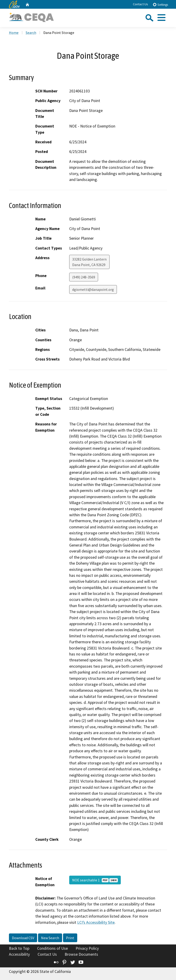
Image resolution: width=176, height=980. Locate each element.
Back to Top (19, 948)
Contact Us (140, 4)
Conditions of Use (52, 948)
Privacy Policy (87, 948)
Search (31, 33)
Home (14, 33)
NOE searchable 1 (95, 880)
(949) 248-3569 (84, 277)
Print (70, 938)
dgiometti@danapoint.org (93, 289)
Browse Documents (81, 954)
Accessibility (19, 954)
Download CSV (23, 938)
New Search (50, 938)
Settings (160, 4)
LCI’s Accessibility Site (96, 922)
